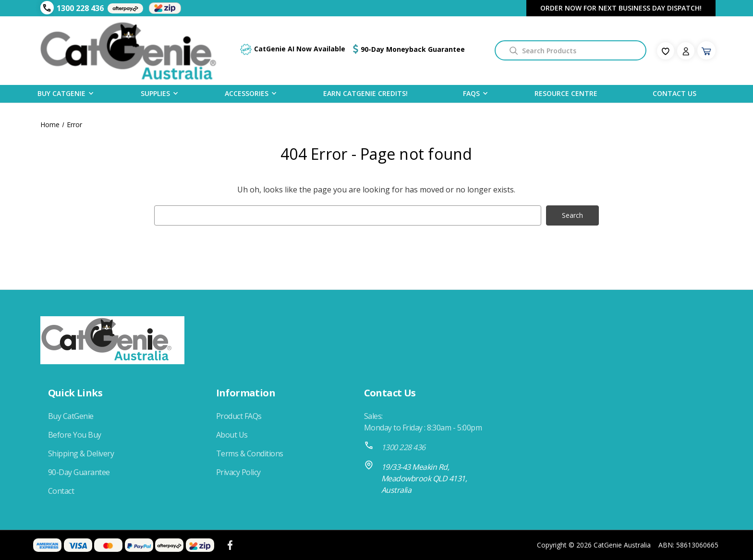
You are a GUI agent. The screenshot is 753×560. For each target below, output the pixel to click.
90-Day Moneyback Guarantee (413, 49)
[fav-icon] (666, 51)
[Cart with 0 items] (706, 50)
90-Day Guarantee (79, 472)
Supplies (155, 93)
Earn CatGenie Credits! (365, 93)
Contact (61, 491)
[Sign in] (686, 51)
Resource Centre (566, 93)
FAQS (471, 93)
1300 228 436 (80, 8)
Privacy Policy (238, 472)
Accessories (247, 93)
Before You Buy (75, 435)
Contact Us (674, 93)
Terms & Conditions (250, 453)
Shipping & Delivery (81, 453)
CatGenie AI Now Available (300, 49)
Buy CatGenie (61, 93)
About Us (232, 435)
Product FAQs (239, 416)
